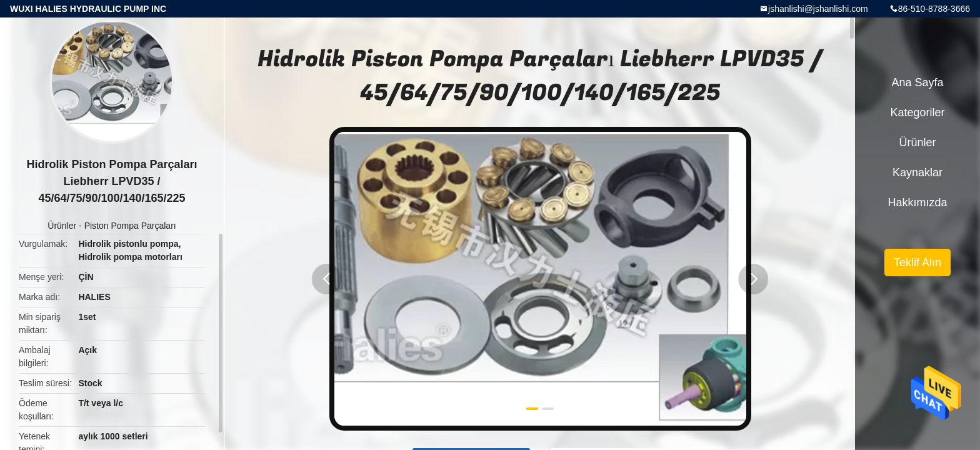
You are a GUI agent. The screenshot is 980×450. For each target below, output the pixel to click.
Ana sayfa (917, 82)
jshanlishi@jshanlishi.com (818, 9)
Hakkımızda (917, 202)
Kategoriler (917, 112)
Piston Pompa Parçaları (130, 226)
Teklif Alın (917, 262)
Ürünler (62, 226)
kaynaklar (917, 172)
